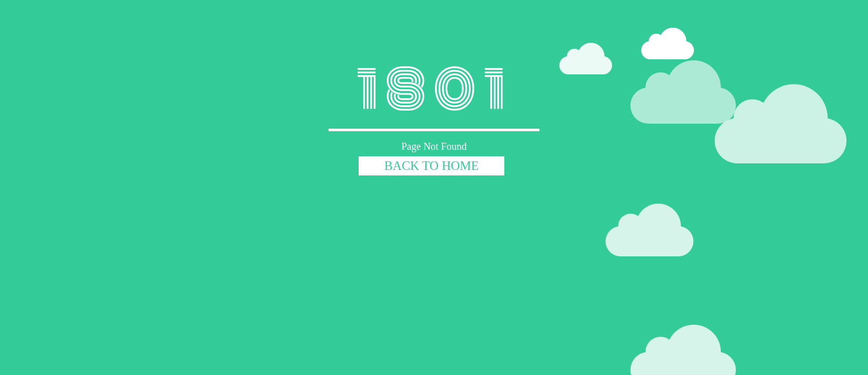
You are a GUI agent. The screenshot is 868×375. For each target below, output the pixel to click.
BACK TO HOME (431, 166)
